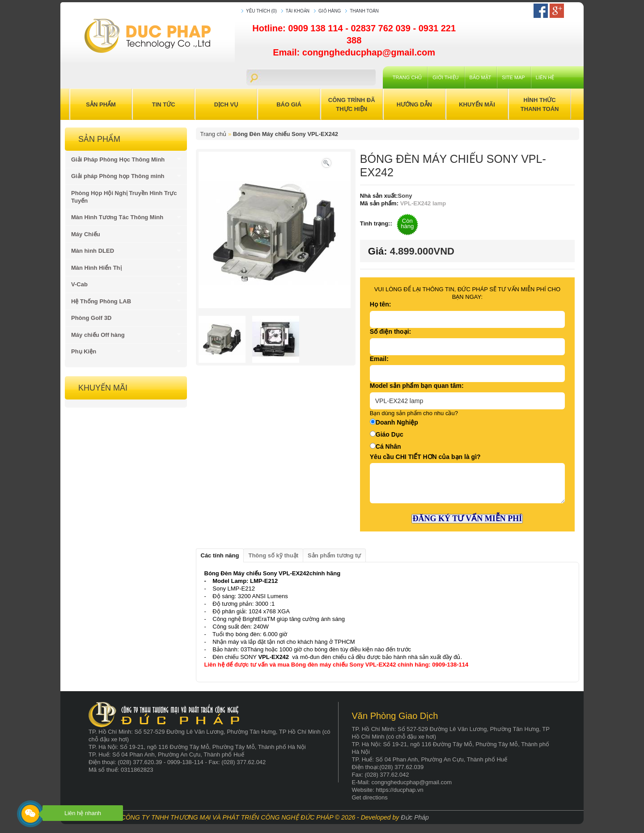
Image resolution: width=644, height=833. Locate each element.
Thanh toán (364, 11)
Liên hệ (545, 77)
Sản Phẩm (101, 104)
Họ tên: (381, 304)
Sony (405, 196)
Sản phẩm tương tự (334, 555)
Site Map (513, 77)
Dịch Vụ (226, 104)
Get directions (370, 797)
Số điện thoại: (390, 331)
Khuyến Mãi (477, 104)
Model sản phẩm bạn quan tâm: (417, 386)
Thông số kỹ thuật (273, 555)
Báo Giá (289, 104)
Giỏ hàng (330, 11)
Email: (379, 359)
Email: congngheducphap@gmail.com (354, 52)
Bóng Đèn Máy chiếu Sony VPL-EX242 (286, 134)
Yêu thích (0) (261, 11)
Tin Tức (164, 104)
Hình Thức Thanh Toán (540, 104)
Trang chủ (407, 77)
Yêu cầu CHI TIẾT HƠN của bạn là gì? (425, 457)
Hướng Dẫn (414, 104)
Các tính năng (220, 555)
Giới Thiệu (445, 77)
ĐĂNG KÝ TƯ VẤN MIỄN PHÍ (467, 518)
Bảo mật (481, 77)
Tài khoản (298, 11)
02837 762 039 (382, 28)
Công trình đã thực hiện (352, 104)
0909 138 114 (317, 28)
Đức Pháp (415, 817)
